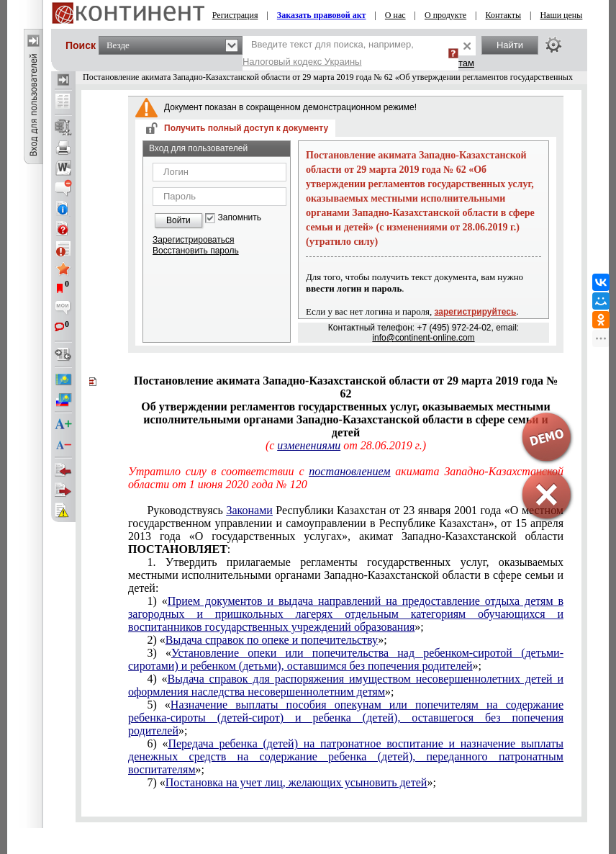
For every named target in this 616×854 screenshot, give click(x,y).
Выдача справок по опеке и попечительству (272, 640)
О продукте (445, 15)
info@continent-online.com (423, 338)
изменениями (309, 445)
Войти (178, 220)
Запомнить (240, 218)
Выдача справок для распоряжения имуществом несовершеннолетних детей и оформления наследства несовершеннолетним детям (346, 685)
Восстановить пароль (196, 251)
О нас (395, 15)
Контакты (504, 15)
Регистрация (235, 15)
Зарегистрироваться (193, 240)
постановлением (349, 471)
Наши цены (561, 15)
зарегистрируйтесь (476, 312)
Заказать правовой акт (322, 15)
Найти (510, 45)
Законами (249, 510)
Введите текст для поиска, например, (328, 53)
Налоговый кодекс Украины (302, 62)
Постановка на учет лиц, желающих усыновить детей (296, 782)
